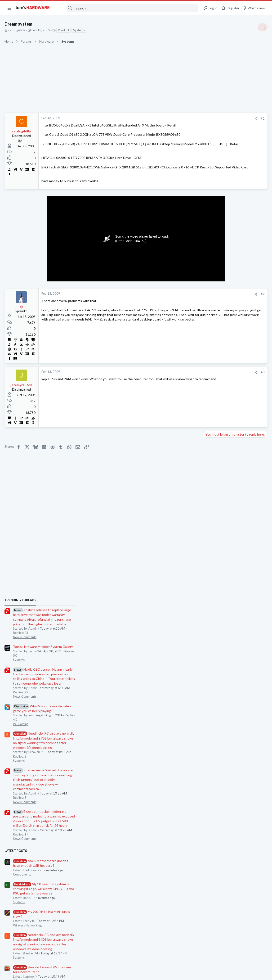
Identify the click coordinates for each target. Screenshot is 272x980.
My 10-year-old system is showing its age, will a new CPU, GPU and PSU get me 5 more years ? (235, 546)
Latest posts (207, 508)
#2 (187, 303)
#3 (187, 381)
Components (214, 532)
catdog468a (17, 30)
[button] (9, 8)
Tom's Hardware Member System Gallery (235, 304)
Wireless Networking (219, 583)
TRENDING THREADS (212, 257)
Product (64, 30)
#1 (187, 118)
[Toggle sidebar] (262, 27)
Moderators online (213, 697)
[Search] (127, 8)
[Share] (180, 119)
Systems (79, 30)
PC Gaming (212, 381)
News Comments (216, 295)
